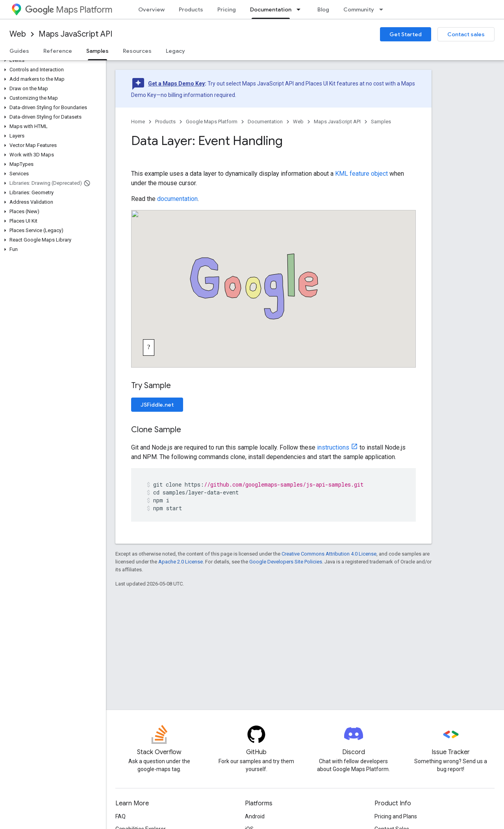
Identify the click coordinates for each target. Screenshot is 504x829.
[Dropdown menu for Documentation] (301, 9)
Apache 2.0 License (181, 562)
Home (138, 122)
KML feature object (361, 174)
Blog (323, 9)
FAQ (120, 816)
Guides (19, 51)
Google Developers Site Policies (286, 562)
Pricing (227, 9)
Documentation (265, 122)
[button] (51, 60)
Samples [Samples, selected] (97, 51)
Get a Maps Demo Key (176, 84)
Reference (58, 51)
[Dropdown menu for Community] (384, 9)
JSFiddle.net (157, 405)
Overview (151, 9)
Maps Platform (69, 10)
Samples (381, 122)
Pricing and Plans (396, 816)
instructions (333, 447)
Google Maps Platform (212, 122)
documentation (177, 199)
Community (359, 9)
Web (18, 34)
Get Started (406, 34)
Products (191, 9)
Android (255, 816)
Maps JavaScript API (75, 34)
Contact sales (466, 34)
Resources (137, 51)
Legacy (175, 51)
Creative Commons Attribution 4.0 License (329, 554)
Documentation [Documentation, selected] (271, 9)
